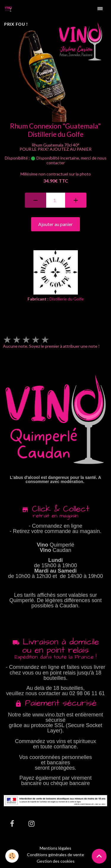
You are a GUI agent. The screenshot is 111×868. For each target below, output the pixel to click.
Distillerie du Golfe (67, 299)
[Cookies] (12, 856)
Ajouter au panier (55, 224)
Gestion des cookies (56, 861)
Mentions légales (55, 848)
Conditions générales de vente (55, 855)
